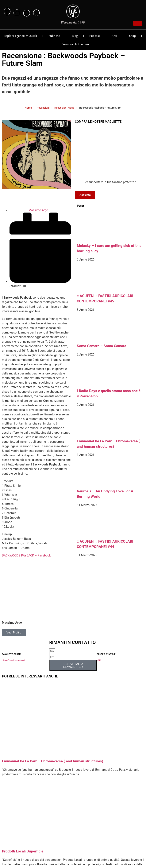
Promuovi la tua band (76, 44)
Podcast (95, 36)
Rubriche (54, 36)
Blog (75, 36)
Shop (132, 36)
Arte (115, 36)
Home (28, 108)
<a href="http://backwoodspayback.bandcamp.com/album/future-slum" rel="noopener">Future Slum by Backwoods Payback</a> (36, 565)
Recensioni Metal (64, 108)
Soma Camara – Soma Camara (102, 346)
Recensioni (43, 108)
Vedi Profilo (14, 633)
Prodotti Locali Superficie (23, 851)
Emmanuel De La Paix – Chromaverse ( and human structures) (53, 761)
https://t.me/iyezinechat (13, 660)
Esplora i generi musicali (21, 36)
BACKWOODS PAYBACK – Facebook (26, 555)
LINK (99, 660)
